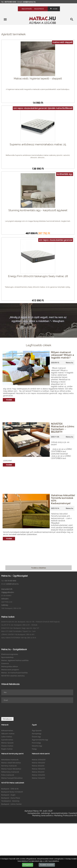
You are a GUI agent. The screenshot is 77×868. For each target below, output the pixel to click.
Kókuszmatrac (7, 730)
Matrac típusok (7, 743)
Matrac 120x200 (38, 775)
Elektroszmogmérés (10, 654)
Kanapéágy (37, 734)
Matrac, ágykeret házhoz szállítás (15, 660)
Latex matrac (7, 737)
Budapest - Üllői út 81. (10, 789)
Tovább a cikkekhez (39, 568)
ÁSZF (50, 811)
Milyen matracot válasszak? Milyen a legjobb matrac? (62, 355)
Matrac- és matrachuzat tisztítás (14, 673)
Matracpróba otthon (10, 666)
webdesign (46, 813)
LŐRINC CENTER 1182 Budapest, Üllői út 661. (18, 634)
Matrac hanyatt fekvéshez (12, 778)
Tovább (9, 400)
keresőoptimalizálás (59, 813)
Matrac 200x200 (39, 760)
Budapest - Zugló (8, 795)
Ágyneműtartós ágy (40, 740)
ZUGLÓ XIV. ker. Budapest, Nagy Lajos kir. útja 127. (20, 628)
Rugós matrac (7, 749)
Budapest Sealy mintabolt (12, 792)
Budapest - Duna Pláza (11, 798)
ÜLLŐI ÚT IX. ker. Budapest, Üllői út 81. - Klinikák (19, 625)
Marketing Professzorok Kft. (66, 816)
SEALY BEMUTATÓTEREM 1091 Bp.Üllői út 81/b (19, 638)
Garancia (5, 663)
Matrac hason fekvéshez (11, 769)
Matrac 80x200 (38, 766)
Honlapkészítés (34, 813)
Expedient (73, 813)
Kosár (54, 9)
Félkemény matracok (10, 772)
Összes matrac (7, 746)
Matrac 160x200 (38, 763)
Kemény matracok (9, 766)
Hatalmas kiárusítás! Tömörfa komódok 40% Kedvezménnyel (63, 499)
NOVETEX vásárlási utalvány (13, 676)
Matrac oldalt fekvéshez (11, 763)
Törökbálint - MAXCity (10, 801)
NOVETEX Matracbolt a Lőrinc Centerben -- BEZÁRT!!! (63, 428)
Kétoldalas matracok (10, 760)
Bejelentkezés (27, 9)
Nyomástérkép (7, 657)
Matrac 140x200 (38, 778)
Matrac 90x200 (38, 772)
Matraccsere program (10, 670)
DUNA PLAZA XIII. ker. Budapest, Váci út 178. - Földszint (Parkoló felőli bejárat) (30, 622)
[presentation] (21, 710)
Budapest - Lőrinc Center (11, 804)
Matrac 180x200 (38, 769)
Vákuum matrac (8, 734)
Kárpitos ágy (37, 746)
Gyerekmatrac (7, 740)
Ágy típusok (37, 730)
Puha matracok (8, 775)
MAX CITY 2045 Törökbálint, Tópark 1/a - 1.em (18, 631)
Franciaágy (36, 743)
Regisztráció (39, 9)
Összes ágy (36, 737)
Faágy (34, 749)
